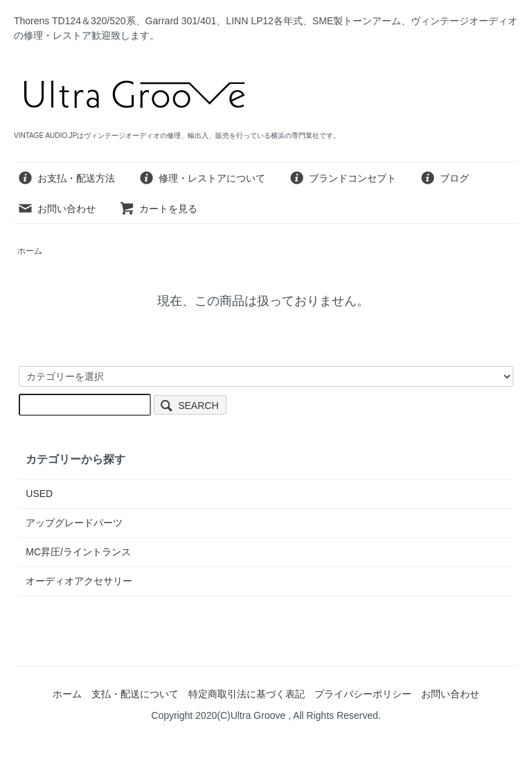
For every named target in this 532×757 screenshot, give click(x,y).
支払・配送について (135, 694)
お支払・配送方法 (66, 178)
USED (39, 494)
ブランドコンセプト (343, 178)
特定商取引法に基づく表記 (247, 694)
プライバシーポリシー (363, 694)
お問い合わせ (56, 209)
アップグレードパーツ (74, 523)
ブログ (444, 178)
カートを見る (158, 209)
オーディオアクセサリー (79, 581)
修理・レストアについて (202, 178)
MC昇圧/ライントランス (78, 552)
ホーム (30, 251)
